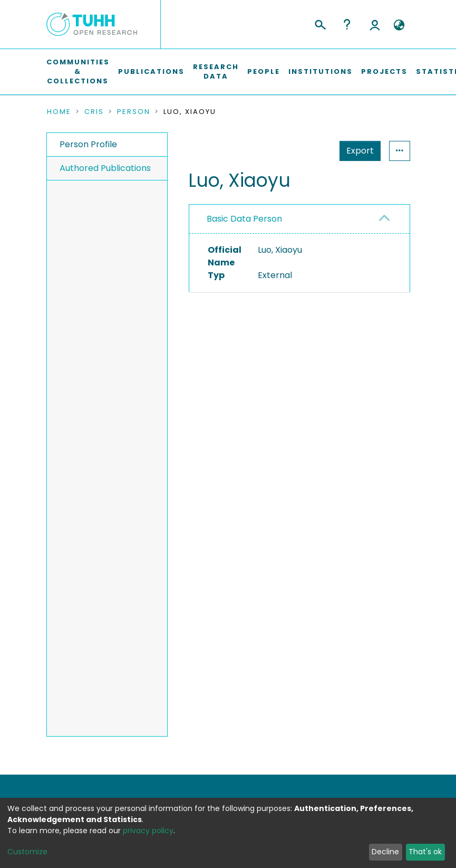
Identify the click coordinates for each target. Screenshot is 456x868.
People (264, 71)
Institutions (321, 71)
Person (134, 112)
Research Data (216, 71)
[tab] (299, 219)
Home (59, 112)
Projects (384, 71)
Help (347, 24)
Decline (385, 852)
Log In (375, 24)
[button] (399, 25)
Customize (27, 852)
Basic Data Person (244, 219)
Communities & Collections (78, 71)
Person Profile (88, 144)
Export (360, 151)
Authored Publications (105, 168)
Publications (151, 71)
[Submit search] (320, 23)
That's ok (425, 852)
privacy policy (148, 831)
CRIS (94, 112)
